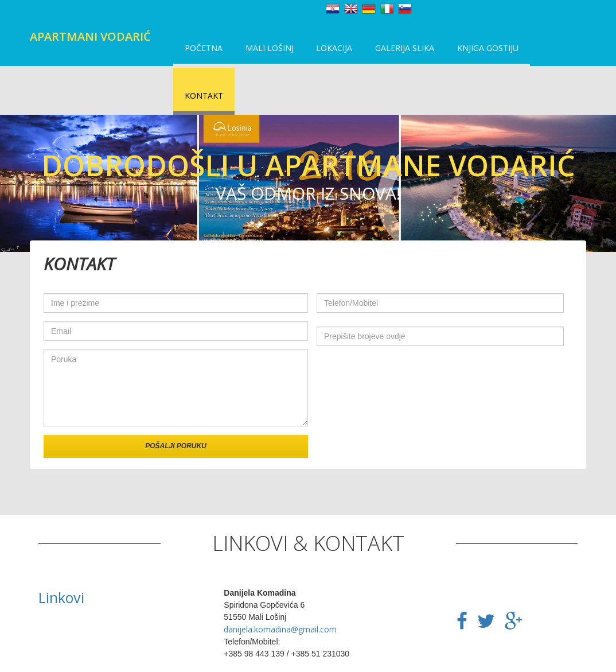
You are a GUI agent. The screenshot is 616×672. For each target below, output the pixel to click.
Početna (202, 51)
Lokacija (327, 51)
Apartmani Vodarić (90, 36)
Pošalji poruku (176, 401)
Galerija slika (394, 51)
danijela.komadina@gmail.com (280, 584)
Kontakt (543, 51)
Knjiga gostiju (473, 51)
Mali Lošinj (265, 51)
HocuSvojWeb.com (321, 661)
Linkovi (61, 553)
